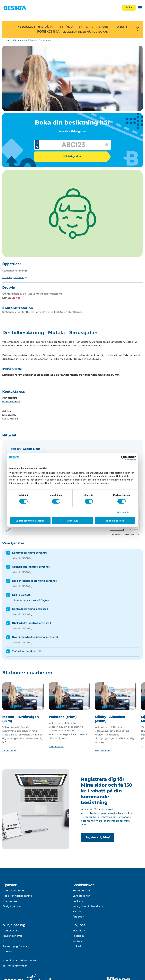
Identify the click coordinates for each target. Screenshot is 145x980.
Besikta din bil (81, 891)
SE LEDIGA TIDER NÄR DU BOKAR (85, 32)
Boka (129, 7)
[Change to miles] (120, 530)
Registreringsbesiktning (17, 896)
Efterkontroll (10, 901)
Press (6, 941)
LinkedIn (78, 946)
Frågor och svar (13, 936)
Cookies (8, 951)
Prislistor (78, 901)
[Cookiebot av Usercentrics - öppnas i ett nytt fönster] (123, 458)
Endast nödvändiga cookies (30, 521)
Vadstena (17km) (63, 717)
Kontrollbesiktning (14, 891)
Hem (7, 40)
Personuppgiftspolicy (16, 946)
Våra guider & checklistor (88, 906)
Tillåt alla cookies (115, 521)
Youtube (78, 941)
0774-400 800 (11, 402)
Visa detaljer (123, 512)
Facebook (79, 936)
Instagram (79, 931)
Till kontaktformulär (15, 966)
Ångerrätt (78, 917)
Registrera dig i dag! (98, 837)
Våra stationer (20, 40)
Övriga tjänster (12, 906)
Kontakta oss (11, 931)
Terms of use (117, 534)
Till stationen (10, 751)
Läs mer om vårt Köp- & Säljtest (31, 600)
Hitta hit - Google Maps (25, 449)
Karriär (77, 911)
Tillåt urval (72, 521)
